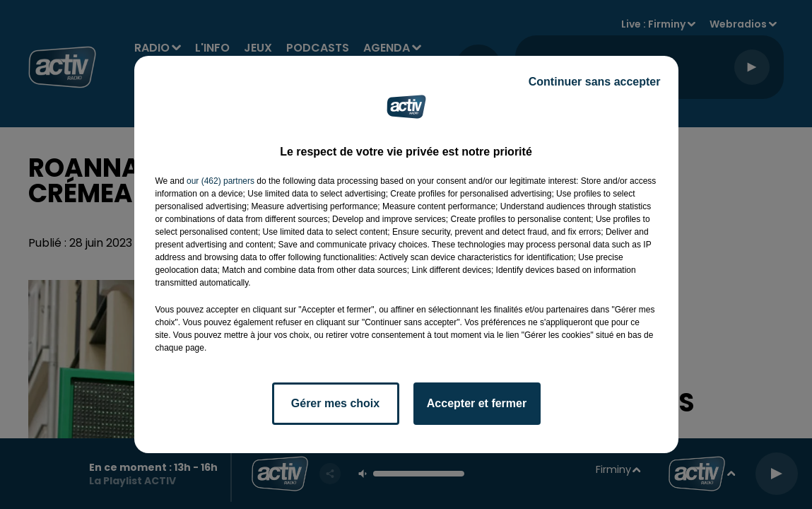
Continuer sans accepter (595, 82)
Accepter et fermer (477, 403)
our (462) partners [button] (220, 181)
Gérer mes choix (335, 403)
